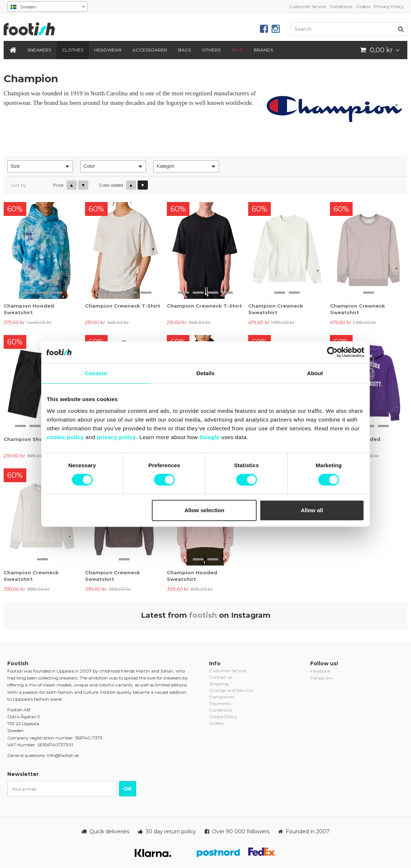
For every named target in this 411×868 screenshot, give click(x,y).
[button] (40, 166)
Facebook (320, 671)
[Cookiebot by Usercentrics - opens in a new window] (332, 352)
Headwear (108, 50)
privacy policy (116, 437)
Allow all (312, 510)
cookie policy (65, 437)
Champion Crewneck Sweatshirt (276, 309)
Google (210, 437)
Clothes (73, 50)
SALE (237, 50)
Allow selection (204, 510)
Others (211, 50)
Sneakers (39, 50)
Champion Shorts (27, 439)
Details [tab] (205, 373)
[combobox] (47, 7)
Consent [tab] (96, 373)
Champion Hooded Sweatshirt (29, 309)
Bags (185, 50)
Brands (263, 50)
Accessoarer (150, 50)
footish (203, 615)
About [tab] (315, 373)
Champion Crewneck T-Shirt (123, 306)
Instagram (321, 678)
